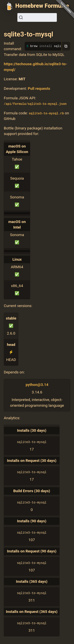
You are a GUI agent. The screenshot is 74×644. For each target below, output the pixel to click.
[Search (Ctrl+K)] (37, 17)
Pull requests (39, 89)
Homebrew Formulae (42, 6)
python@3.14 (37, 385)
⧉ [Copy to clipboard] (66, 46)
